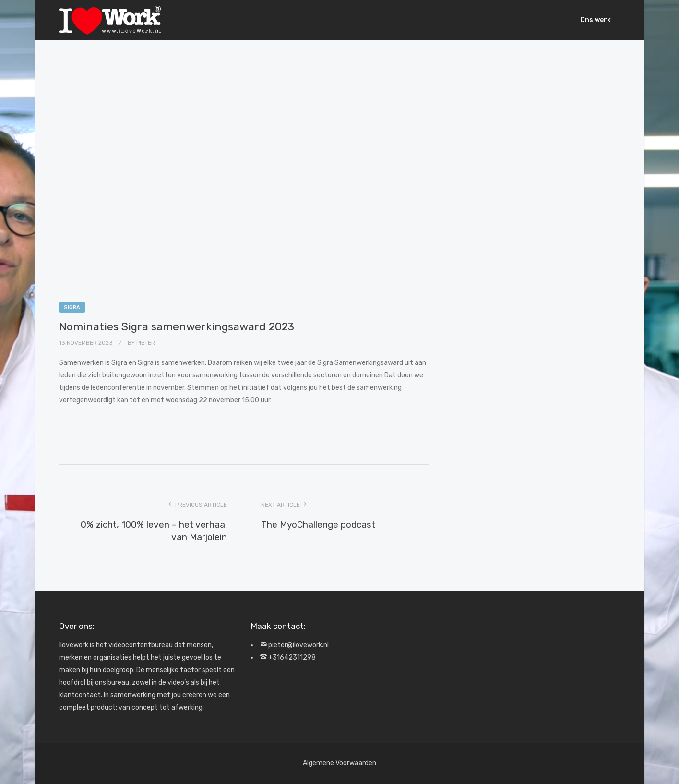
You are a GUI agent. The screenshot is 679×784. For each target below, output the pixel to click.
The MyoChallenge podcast (318, 525)
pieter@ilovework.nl (298, 645)
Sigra (72, 308)
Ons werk (596, 20)
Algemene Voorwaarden (339, 763)
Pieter (146, 343)
